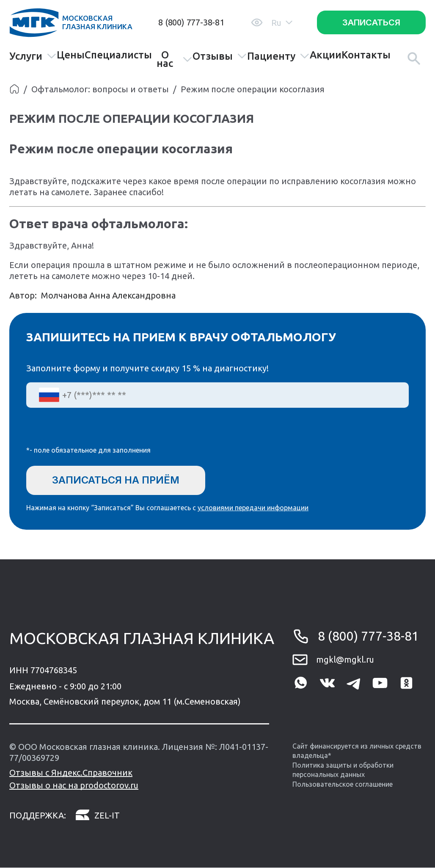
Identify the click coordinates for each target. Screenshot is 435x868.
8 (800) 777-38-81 (191, 22)
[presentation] (91, 432)
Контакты (366, 55)
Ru (282, 23)
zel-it (97, 816)
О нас (174, 59)
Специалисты (118, 55)
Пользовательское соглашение (343, 784)
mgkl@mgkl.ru (345, 659)
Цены (71, 55)
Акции (326, 55)
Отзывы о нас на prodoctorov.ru (74, 786)
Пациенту (278, 56)
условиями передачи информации (253, 508)
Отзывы (220, 56)
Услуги (33, 56)
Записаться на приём (117, 480)
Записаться (371, 22)
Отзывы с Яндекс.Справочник (71, 773)
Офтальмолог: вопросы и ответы (100, 89)
